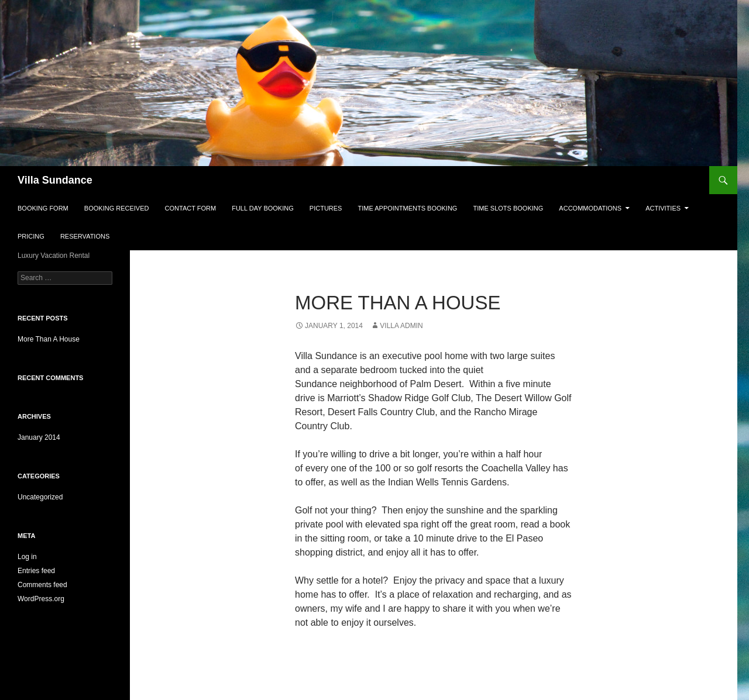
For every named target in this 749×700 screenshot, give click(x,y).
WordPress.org (41, 599)
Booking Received (117, 208)
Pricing (31, 236)
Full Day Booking (263, 208)
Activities (663, 208)
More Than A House (49, 339)
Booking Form (43, 208)
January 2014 (39, 437)
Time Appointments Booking (408, 208)
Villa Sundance (55, 180)
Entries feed (36, 571)
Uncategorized (40, 497)
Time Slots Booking (509, 208)
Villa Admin (401, 326)
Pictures (326, 208)
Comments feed (42, 585)
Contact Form (191, 208)
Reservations (85, 236)
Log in (27, 557)
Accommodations (590, 208)
